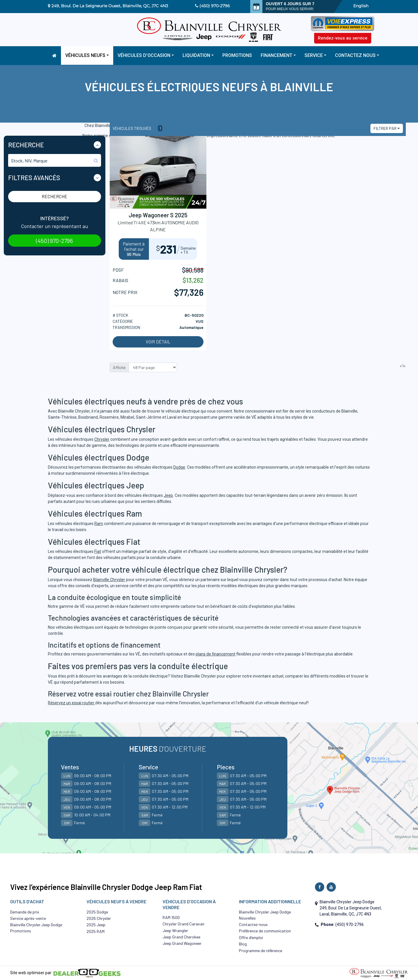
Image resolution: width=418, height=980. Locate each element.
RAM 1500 (171, 917)
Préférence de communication (265, 931)
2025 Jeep (96, 925)
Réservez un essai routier (72, 703)
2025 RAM (96, 931)
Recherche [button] (26, 145)
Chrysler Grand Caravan (183, 924)
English (361, 6)
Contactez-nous (253, 924)
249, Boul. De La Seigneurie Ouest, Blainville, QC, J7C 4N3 (110, 6)
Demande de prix (25, 912)
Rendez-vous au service (343, 38)
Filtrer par (385, 128)
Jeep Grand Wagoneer (182, 943)
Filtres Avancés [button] (34, 178)
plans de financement (216, 654)
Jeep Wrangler (175, 930)
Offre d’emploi (251, 937)
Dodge (179, 467)
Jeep (168, 495)
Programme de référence (261, 951)
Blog (243, 944)
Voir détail (158, 342)
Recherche (55, 196)
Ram (99, 524)
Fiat (98, 551)
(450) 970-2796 (215, 6)
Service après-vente (28, 918)
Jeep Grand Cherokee (181, 937)
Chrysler (102, 439)
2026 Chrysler (99, 918)
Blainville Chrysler (109, 580)
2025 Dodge (97, 912)
